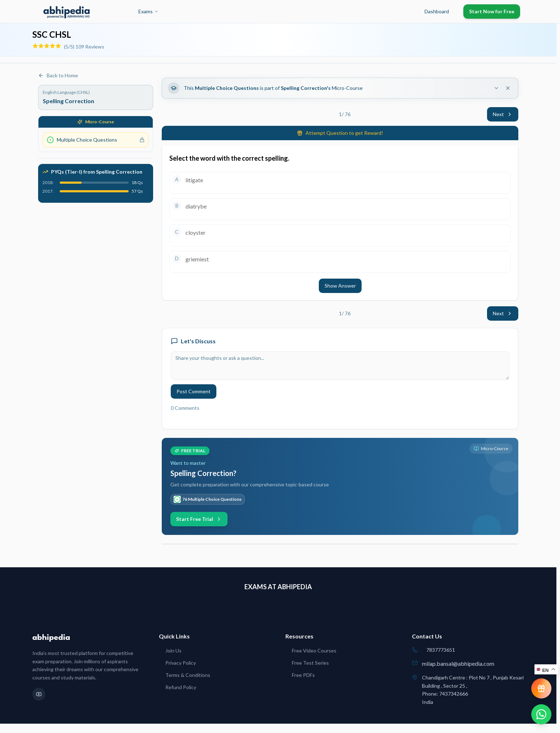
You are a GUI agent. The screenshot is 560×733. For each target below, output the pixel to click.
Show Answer (340, 286)
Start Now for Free (492, 11)
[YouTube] (39, 694)
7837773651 (441, 650)
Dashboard (437, 11)
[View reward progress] (541, 688)
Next (503, 114)
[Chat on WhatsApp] (541, 714)
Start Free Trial (199, 519)
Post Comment (194, 391)
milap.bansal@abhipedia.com (458, 663)
